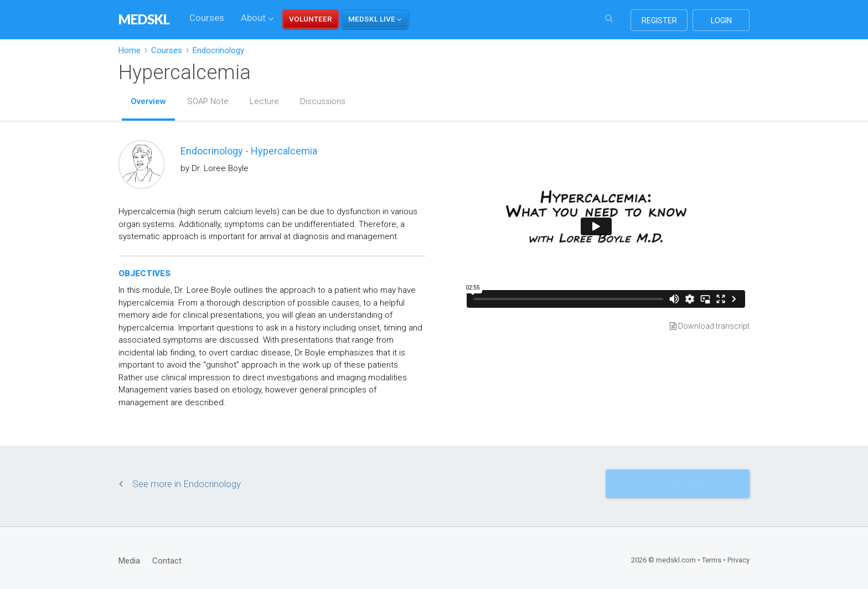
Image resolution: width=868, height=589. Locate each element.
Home (130, 50)
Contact (167, 561)
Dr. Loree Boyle (220, 168)
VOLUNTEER (311, 19)
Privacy (738, 560)
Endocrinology (218, 50)
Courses (207, 18)
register (659, 20)
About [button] (257, 18)
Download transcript (710, 326)
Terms (712, 560)
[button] (375, 19)
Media (129, 561)
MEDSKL (144, 19)
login (721, 20)
